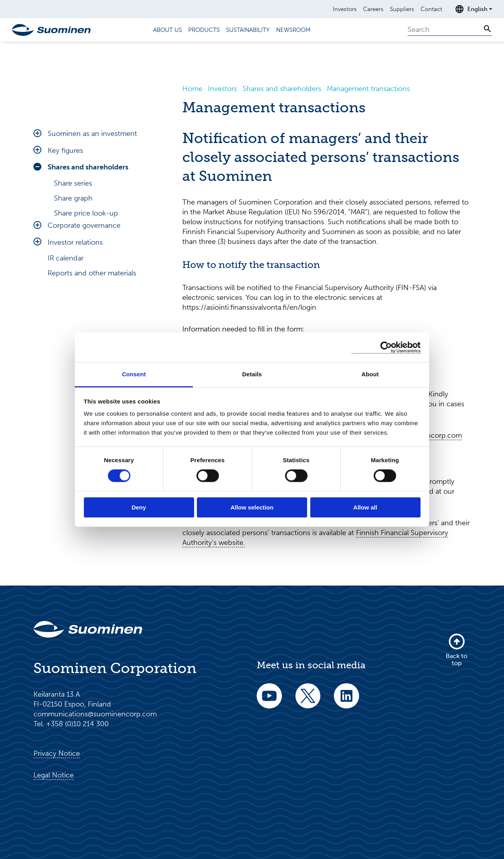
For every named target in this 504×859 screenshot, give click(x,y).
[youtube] (269, 701)
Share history (75, 303)
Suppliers (402, 9)
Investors (345, 9)
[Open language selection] (473, 9)
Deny (139, 507)
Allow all (365, 507)
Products (204, 30)
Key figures (65, 151)
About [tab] (370, 374)
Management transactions (97, 258)
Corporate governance (84, 319)
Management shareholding (97, 273)
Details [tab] (252, 374)
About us (168, 30)
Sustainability (248, 30)
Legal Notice (54, 775)
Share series (73, 183)
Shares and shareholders (88, 167)
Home (192, 89)
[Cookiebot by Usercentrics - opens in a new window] (386, 347)
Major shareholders (84, 243)
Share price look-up (86, 213)
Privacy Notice (57, 753)
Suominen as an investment (92, 134)
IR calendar (66, 351)
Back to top (457, 650)
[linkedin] (346, 701)
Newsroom (293, 30)
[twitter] (308, 701)
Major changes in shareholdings (105, 288)
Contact (431, 9)
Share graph (73, 198)
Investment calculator (89, 228)
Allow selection (252, 507)
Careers (373, 9)
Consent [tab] (134, 374)
